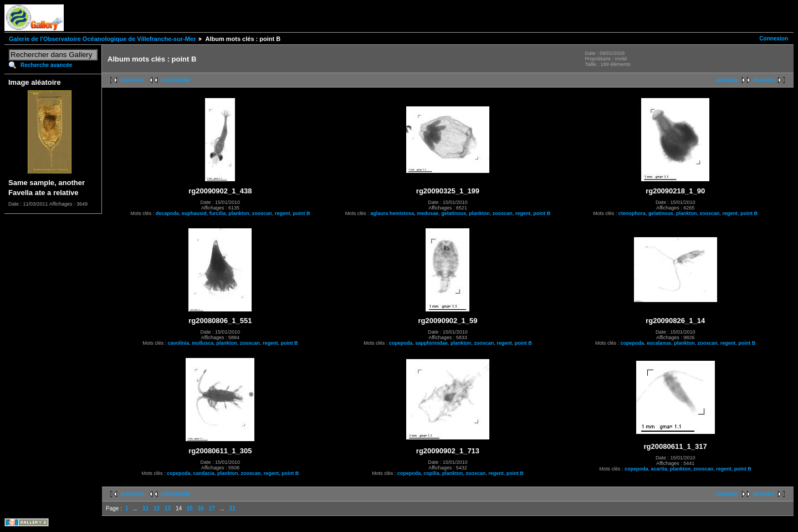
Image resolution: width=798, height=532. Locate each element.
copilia (431, 473)
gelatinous (454, 213)
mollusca (203, 343)
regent (283, 213)
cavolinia (179, 343)
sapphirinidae (431, 343)
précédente (175, 80)
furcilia (218, 213)
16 (201, 508)
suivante (727, 80)
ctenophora (632, 213)
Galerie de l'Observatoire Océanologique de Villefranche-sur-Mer (102, 39)
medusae (428, 213)
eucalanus (659, 343)
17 (212, 508)
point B (301, 213)
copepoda (401, 343)
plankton (239, 213)
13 (168, 508)
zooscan (262, 213)
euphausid (194, 213)
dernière (764, 80)
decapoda (167, 213)
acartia (659, 469)
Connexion (774, 39)
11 (145, 508)
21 (232, 508)
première (132, 80)
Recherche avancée (46, 65)
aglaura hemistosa (392, 213)
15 (190, 508)
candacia (204, 473)
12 (157, 508)
